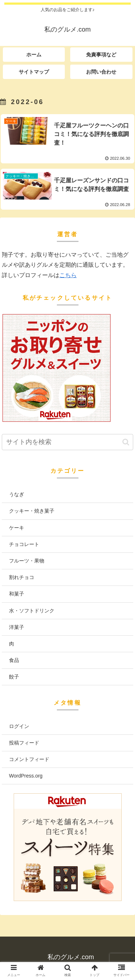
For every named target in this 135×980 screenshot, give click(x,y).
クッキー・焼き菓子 (32, 511)
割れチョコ (22, 577)
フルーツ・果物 (27, 561)
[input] (67, 442)
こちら (68, 275)
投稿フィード (24, 743)
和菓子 (17, 594)
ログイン (19, 726)
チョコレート (24, 544)
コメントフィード (29, 759)
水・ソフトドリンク (32, 611)
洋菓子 (17, 627)
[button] (126, 442)
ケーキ (17, 528)
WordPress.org (26, 776)
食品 (14, 660)
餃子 (14, 677)
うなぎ (17, 494)
